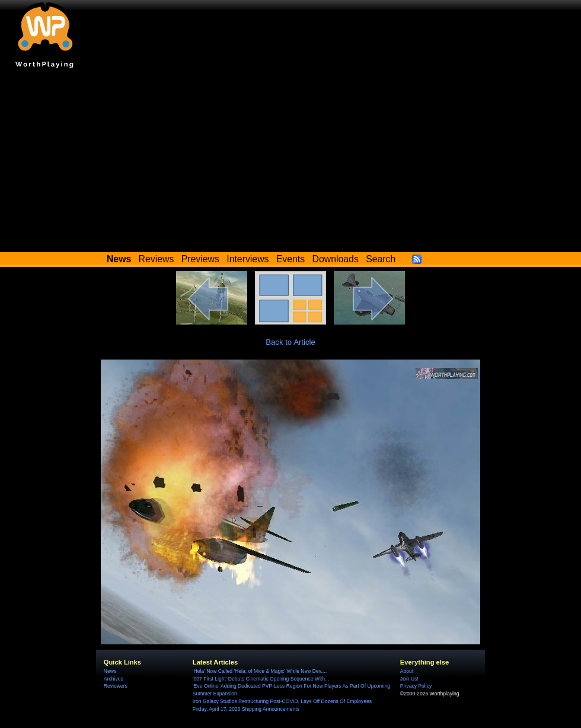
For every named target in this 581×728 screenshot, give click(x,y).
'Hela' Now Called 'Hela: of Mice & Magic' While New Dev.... (260, 671)
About (407, 671)
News (110, 671)
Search (381, 259)
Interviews (248, 259)
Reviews (157, 259)
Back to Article (290, 342)
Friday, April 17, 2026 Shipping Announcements (246, 709)
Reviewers (116, 686)
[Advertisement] (290, 163)
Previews (200, 259)
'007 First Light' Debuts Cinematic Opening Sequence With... (261, 679)
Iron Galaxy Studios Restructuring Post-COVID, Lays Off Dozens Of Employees (282, 701)
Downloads (336, 259)
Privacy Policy (416, 686)
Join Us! (409, 679)
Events (290, 259)
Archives (114, 679)
